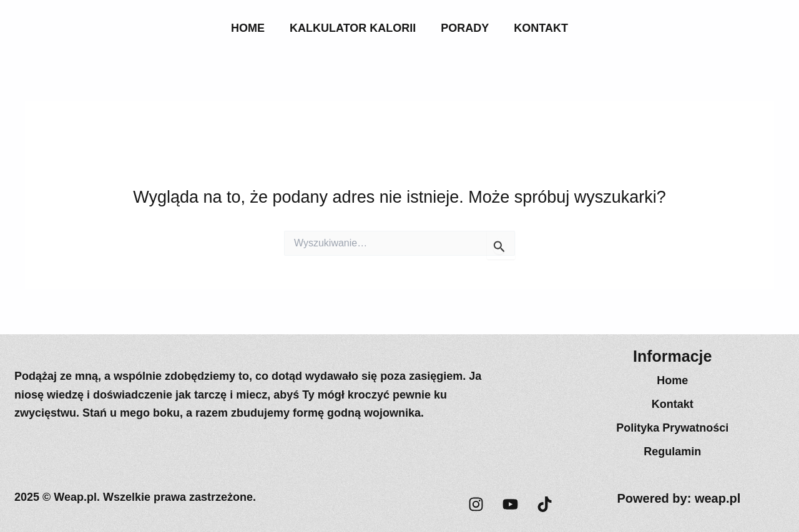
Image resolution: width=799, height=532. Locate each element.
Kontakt (541, 28)
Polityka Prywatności (672, 428)
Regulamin (672, 452)
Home (248, 28)
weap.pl (718, 498)
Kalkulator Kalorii (353, 28)
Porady (465, 28)
